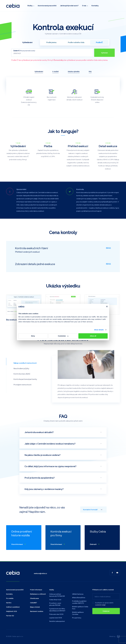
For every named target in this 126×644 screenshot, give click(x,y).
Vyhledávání (39, 71)
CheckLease (34, 598)
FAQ (90, 71)
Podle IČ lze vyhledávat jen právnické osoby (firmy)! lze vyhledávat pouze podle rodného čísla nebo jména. (60, 60)
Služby (30, 6)
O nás (84, 6)
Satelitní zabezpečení (57, 621)
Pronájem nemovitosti (22, 385)
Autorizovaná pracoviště (47, 6)
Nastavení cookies (37, 611)
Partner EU (10, 616)
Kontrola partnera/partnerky (25, 379)
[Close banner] (107, 307)
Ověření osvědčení (13, 607)
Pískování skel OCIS (56, 614)
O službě (55, 71)
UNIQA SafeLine (78, 594)
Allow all (93, 336)
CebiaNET (34, 603)
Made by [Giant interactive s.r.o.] (115, 636)
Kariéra (9, 603)
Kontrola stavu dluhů (22, 374)
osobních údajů (100, 605)
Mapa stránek (35, 607)
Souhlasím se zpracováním (104, 603)
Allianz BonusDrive (79, 598)
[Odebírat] (106, 611)
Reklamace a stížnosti (38, 594)
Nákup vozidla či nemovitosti (25, 363)
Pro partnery (77, 618)
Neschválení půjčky (21, 368)
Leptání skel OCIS (56, 618)
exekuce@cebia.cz (40, 573)
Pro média (10, 598)
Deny (33, 336)
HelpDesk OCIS (12, 611)
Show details (99, 330)
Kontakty (95, 6)
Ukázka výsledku (74, 71)
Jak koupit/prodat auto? (69, 6)
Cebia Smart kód (55, 600)
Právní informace (36, 590)
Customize (63, 336)
